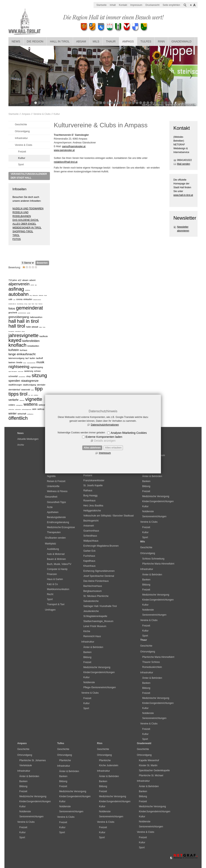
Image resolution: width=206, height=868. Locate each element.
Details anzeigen (105, 441)
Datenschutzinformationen (105, 425)
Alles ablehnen (92, 448)
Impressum (105, 453)
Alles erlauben (113, 448)
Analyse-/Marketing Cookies (129, 433)
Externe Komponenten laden (104, 437)
